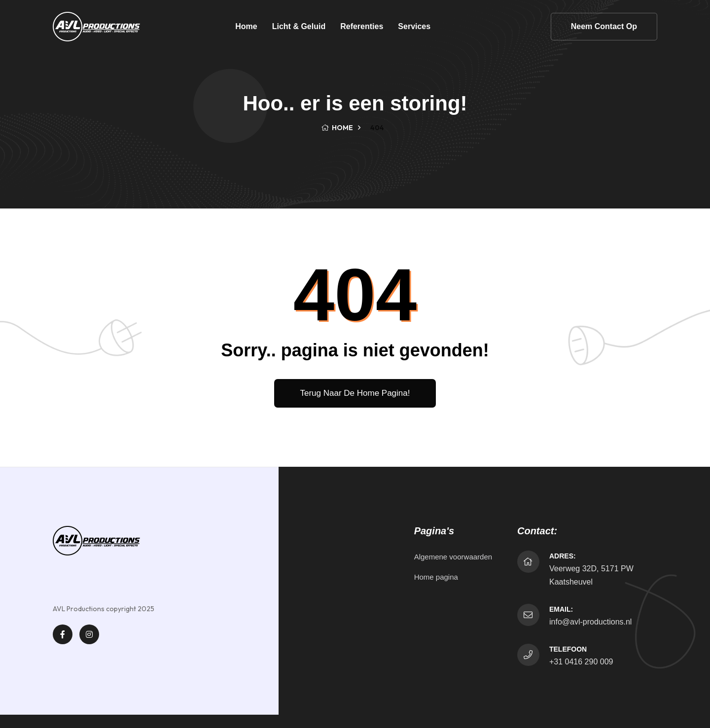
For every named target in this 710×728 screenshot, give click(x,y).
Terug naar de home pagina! (355, 393)
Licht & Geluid (299, 26)
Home (246, 26)
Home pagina (436, 577)
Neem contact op (604, 26)
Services (414, 26)
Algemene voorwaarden (453, 557)
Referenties (362, 26)
